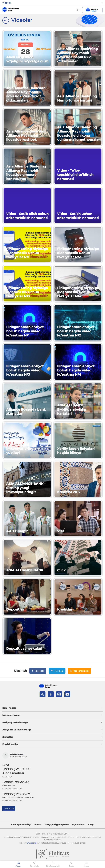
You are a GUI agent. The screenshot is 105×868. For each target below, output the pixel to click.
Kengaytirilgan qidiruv (57, 825)
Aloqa (91, 825)
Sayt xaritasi (78, 825)
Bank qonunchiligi (21, 825)
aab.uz (11, 9)
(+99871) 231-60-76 (16, 782)
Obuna (38, 825)
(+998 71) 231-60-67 (16, 794)
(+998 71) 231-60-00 (16, 769)
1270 (6, 765)
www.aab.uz (31, 843)
